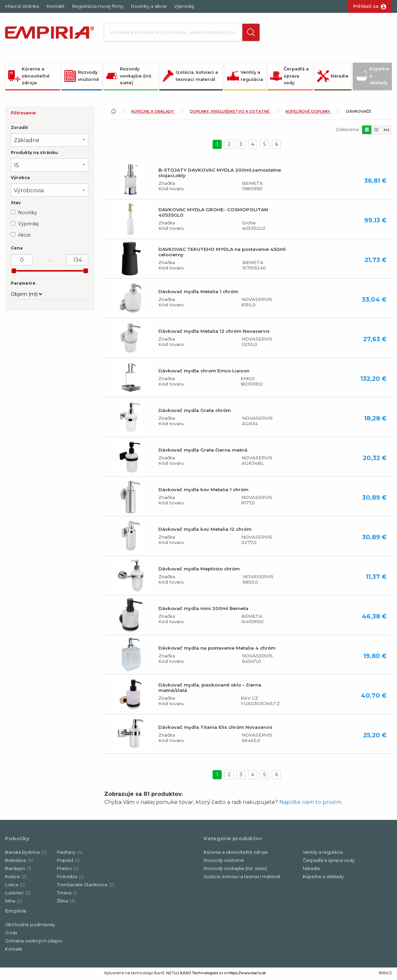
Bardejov (18, 870)
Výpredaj (184, 6)
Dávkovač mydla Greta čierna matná (203, 452)
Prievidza (70, 878)
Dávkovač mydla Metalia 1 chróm (198, 293)
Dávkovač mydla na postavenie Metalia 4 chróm (217, 650)
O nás (11, 934)
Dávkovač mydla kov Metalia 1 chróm (203, 491)
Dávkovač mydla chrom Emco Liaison (204, 372)
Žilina (66, 903)
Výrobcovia (29, 192)
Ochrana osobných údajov (34, 943)
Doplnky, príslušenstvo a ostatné (230, 113)
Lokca (15, 886)
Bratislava (19, 862)
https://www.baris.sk (247, 975)
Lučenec (18, 895)
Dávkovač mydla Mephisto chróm (199, 570)
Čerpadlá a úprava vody (289, 78)
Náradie (333, 78)
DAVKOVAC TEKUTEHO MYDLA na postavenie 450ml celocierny (222, 254)
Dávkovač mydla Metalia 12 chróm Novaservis (214, 333)
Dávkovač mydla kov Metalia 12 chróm (205, 531)
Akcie (24, 237)
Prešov (68, 870)
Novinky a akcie (149, 6)
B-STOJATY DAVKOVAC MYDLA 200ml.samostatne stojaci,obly (220, 174)
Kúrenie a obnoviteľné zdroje (29, 78)
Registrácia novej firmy (97, 6)
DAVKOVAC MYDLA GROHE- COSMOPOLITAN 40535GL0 (213, 214)
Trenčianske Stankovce (86, 886)
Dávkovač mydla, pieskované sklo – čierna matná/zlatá (210, 689)
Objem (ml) (24, 296)
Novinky (28, 214)
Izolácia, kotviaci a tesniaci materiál (190, 78)
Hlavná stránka (22, 6)
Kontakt (56, 6)
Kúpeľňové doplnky (308, 113)
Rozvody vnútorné (82, 78)
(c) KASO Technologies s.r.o (200, 975)
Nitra (14, 903)
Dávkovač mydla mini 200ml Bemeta (203, 610)
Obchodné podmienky (30, 926)
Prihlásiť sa (366, 6)
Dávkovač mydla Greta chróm (195, 412)
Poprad (68, 862)
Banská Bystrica (26, 854)
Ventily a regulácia (245, 78)
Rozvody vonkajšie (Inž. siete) (129, 78)
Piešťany (70, 854)
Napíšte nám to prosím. (311, 804)
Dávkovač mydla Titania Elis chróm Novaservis (215, 729)
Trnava (67, 895)
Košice (16, 878)
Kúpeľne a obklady (372, 78)
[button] (246, 33)
